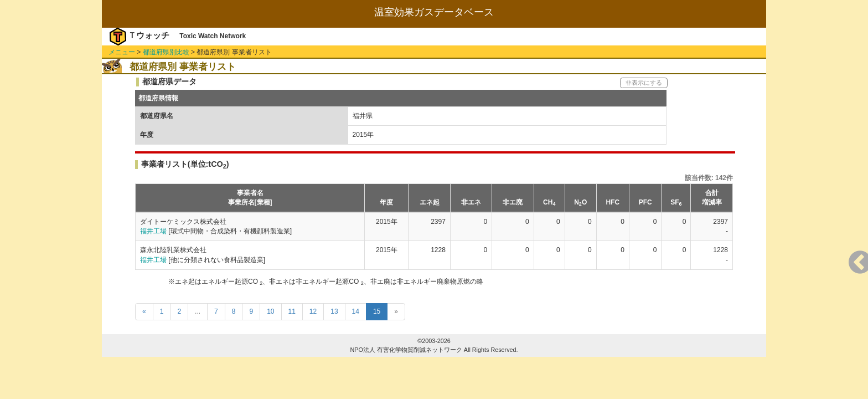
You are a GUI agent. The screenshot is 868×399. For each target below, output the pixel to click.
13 (334, 311)
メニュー (122, 52)
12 (313, 311)
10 (270, 311)
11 (292, 311)
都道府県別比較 (166, 52)
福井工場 (153, 231)
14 (356, 311)
